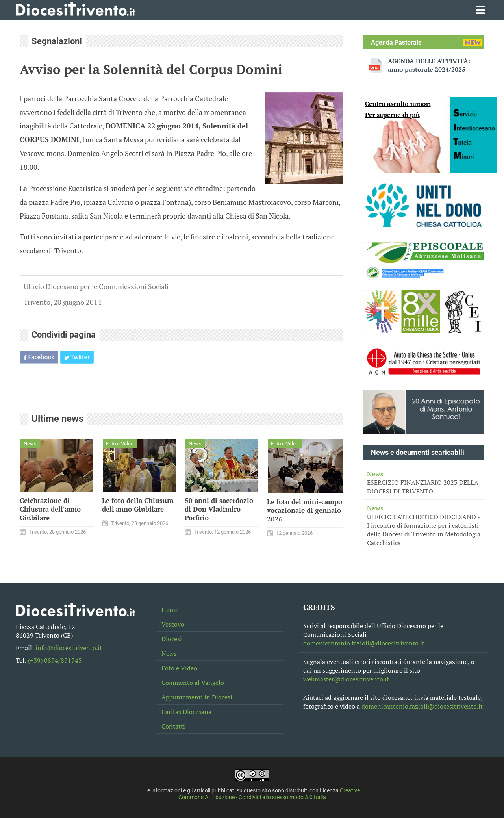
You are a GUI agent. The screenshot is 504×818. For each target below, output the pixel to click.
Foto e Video (179, 668)
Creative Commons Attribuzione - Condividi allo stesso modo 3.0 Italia (269, 794)
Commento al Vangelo (193, 683)
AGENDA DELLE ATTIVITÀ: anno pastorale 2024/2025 (429, 65)
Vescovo (173, 624)
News (169, 653)
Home (170, 610)
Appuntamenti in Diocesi (197, 697)
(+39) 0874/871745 (55, 660)
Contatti (173, 726)
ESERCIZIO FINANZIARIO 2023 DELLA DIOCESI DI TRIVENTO (424, 482)
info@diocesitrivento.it (69, 648)
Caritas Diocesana (186, 712)
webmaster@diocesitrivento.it (346, 679)
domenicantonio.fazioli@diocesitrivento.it (364, 643)
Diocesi (172, 639)
